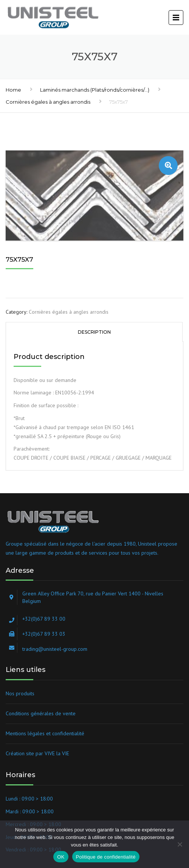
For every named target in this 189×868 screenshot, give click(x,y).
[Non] (180, 844)
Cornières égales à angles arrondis (48, 102)
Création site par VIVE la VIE (37, 753)
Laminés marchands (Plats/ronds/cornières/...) (95, 90)
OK (61, 857)
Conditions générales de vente (41, 713)
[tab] (94, 332)
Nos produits (20, 693)
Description (94, 332)
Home (13, 90)
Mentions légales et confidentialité (45, 733)
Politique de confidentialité (106, 857)
